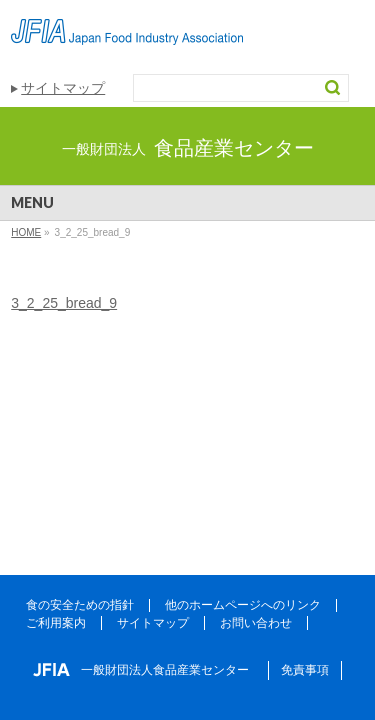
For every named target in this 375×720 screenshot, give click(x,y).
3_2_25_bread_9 (64, 303)
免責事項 (305, 670)
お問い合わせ (256, 623)
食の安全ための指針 (80, 605)
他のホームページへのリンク (243, 605)
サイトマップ (63, 88)
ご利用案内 (56, 623)
